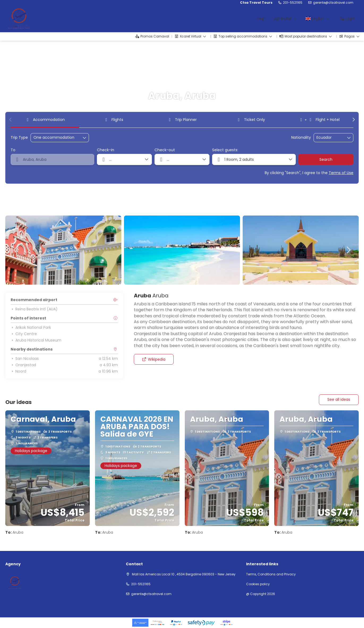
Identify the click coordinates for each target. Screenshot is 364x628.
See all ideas (339, 399)
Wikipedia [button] (154, 359)
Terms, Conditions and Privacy (271, 574)
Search (326, 159)
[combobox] (330, 138)
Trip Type (19, 138)
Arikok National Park (31, 327)
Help (261, 19)
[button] (11, 120)
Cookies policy (258, 584)
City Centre (24, 334)
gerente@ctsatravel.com (333, 3)
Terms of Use (341, 173)
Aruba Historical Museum (36, 340)
